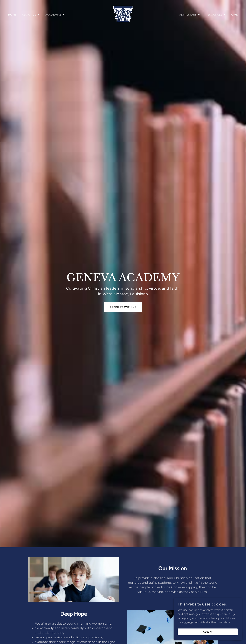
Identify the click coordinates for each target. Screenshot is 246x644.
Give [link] (235, 15)
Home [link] (12, 15)
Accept (208, 632)
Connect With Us (123, 307)
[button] (31, 15)
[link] (123, 14)
